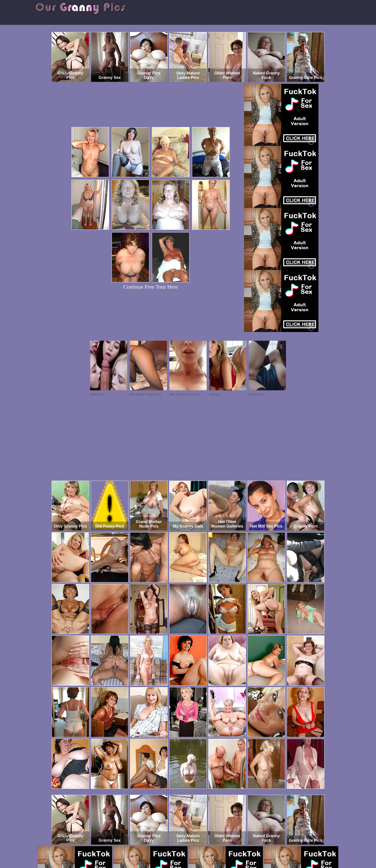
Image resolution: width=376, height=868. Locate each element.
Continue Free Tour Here (151, 287)
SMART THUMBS (197, 847)
